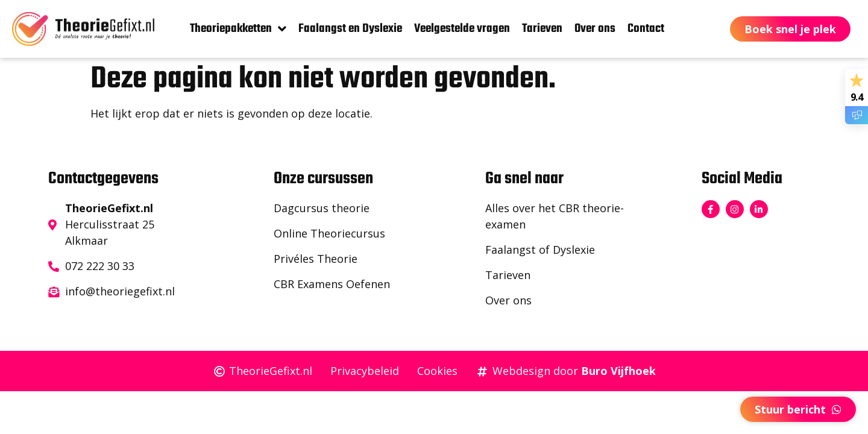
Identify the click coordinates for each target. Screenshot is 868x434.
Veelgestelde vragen (462, 29)
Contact (646, 29)
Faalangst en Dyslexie (350, 29)
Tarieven (542, 29)
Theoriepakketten (238, 29)
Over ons (595, 29)
